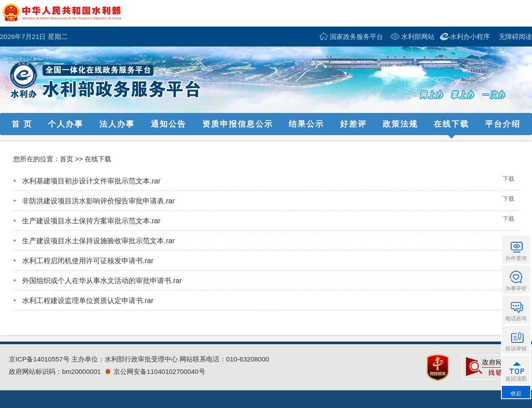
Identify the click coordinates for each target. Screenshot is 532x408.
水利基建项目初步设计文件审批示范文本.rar (91, 181)
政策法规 (400, 124)
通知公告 (168, 124)
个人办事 (66, 124)
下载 (509, 179)
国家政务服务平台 (356, 37)
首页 (66, 159)
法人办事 (117, 124)
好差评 (353, 124)
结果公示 (306, 124)
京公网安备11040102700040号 (155, 371)
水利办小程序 (470, 37)
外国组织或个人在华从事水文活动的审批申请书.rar (102, 281)
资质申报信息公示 (238, 124)
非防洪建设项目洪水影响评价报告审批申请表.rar (98, 201)
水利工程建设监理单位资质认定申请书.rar (88, 301)
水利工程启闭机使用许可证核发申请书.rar (88, 261)
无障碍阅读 (515, 37)
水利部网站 (418, 37)
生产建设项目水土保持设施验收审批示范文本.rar (98, 241)
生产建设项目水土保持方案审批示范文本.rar (91, 221)
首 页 (22, 124)
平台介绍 (503, 124)
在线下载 (451, 124)
